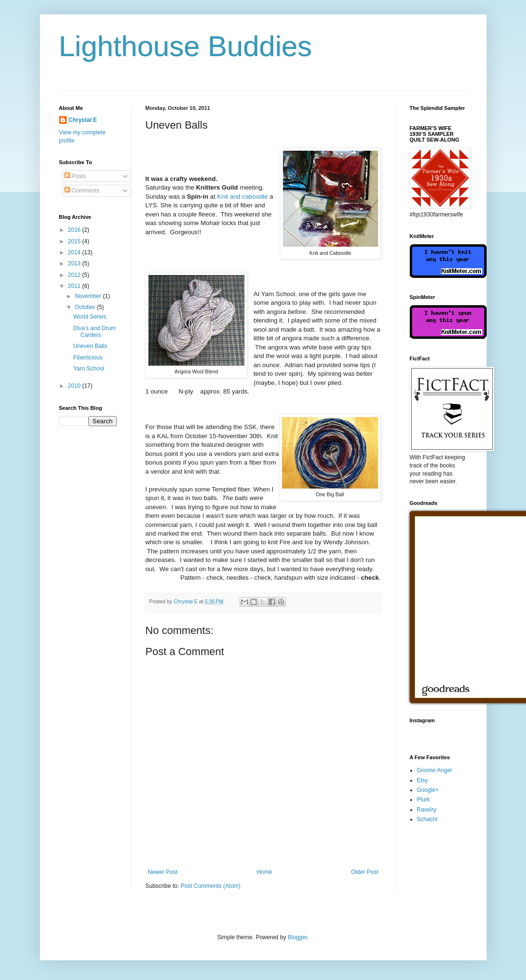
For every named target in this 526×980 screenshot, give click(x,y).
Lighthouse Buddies (186, 46)
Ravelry (427, 810)
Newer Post (163, 872)
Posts (75, 176)
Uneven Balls (90, 346)
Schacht (427, 819)
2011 (75, 286)
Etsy (422, 780)
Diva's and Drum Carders (94, 332)
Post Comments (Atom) (211, 886)
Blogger (298, 937)
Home (264, 872)
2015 (75, 241)
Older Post (365, 872)
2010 (75, 386)
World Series (89, 317)
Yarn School (88, 369)
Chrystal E (83, 120)
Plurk (423, 800)
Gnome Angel (434, 770)
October (86, 307)
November (89, 296)
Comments (82, 191)
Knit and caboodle (243, 197)
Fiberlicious (88, 358)
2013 (75, 263)
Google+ (428, 790)
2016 (75, 230)
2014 (75, 252)
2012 (75, 275)
